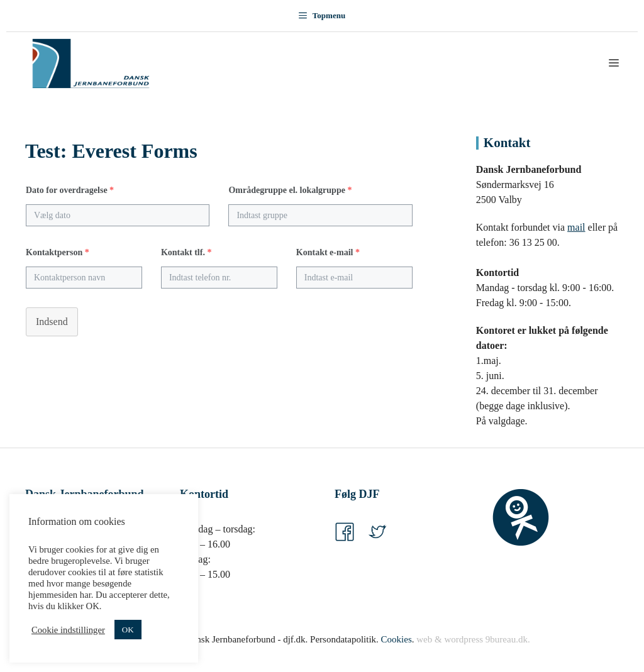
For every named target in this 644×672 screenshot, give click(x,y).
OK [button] (128, 630)
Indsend (52, 322)
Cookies (397, 639)
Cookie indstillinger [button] (68, 630)
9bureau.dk (507, 639)
